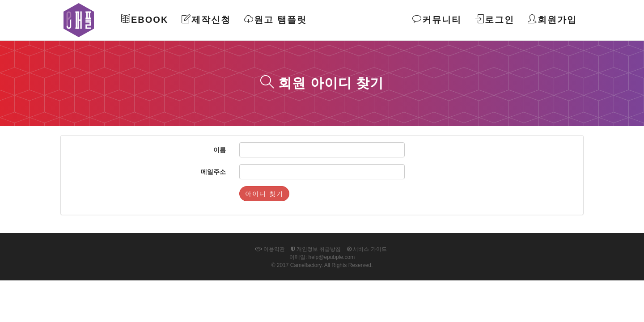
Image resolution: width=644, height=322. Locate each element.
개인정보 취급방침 (316, 249)
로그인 (495, 19)
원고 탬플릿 (275, 19)
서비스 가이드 (367, 249)
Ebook (145, 19)
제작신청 (206, 19)
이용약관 (270, 249)
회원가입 (552, 19)
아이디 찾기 (264, 194)
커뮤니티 (437, 19)
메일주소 (213, 172)
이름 (220, 150)
